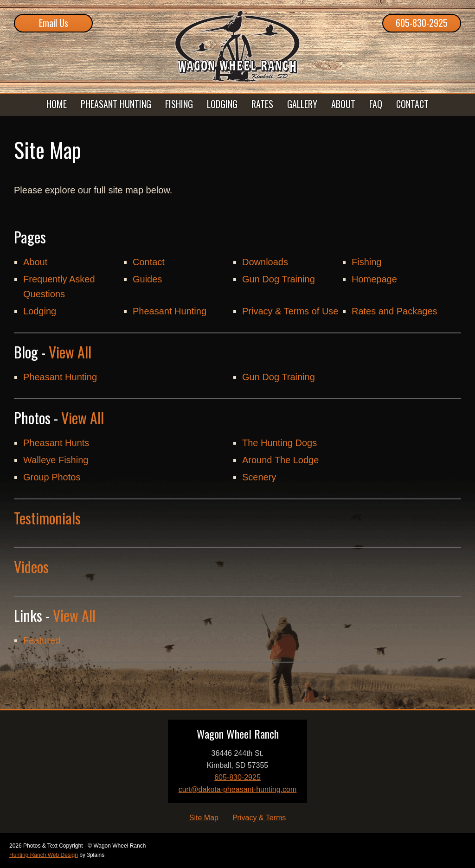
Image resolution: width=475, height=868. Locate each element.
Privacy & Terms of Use (290, 311)
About (35, 262)
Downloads (265, 262)
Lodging (40, 311)
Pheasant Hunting (170, 311)
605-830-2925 (422, 23)
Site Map (204, 818)
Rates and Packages (395, 311)
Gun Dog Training (279, 279)
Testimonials (47, 518)
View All (70, 352)
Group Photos (52, 477)
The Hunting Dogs (279, 443)
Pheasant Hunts (56, 443)
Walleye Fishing (56, 460)
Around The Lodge (280, 460)
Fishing (366, 262)
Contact (149, 262)
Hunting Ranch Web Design (44, 855)
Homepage (374, 279)
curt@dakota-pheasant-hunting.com (238, 789)
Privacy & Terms (259, 818)
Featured (42, 640)
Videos (31, 566)
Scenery (259, 477)
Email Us (54, 23)
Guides (147, 279)
